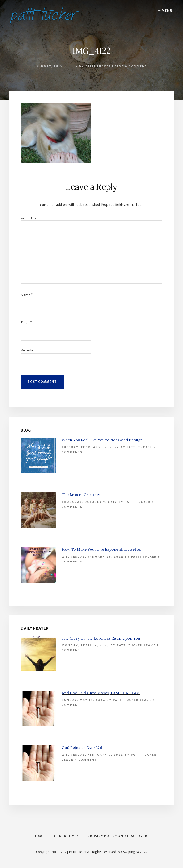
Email (26, 323)
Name (27, 295)
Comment (29, 217)
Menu (167, 11)
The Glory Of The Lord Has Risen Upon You (101, 638)
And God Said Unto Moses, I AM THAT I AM (101, 693)
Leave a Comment (130, 66)
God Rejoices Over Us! (82, 748)
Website (27, 350)
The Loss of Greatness (82, 495)
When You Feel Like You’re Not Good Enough (102, 440)
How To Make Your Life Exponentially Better (102, 549)
